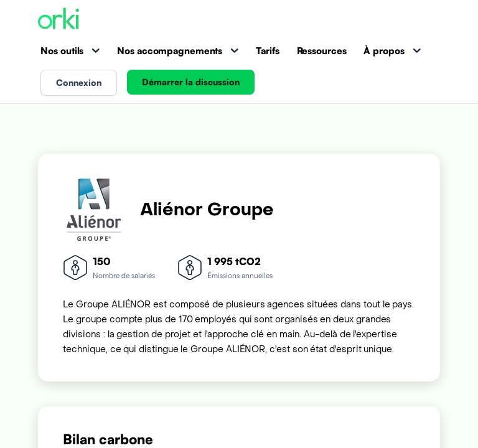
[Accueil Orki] (59, 20)
